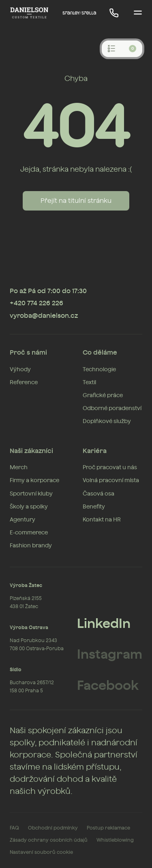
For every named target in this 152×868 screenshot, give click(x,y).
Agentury (22, 520)
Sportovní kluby (31, 494)
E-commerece (29, 533)
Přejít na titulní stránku (76, 201)
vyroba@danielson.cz (44, 316)
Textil (89, 383)
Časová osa (98, 494)
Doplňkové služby (107, 421)
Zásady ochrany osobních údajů (49, 840)
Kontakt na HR (102, 520)
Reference (24, 383)
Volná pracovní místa (111, 481)
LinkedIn (104, 624)
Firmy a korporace (34, 481)
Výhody (20, 370)
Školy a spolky (29, 507)
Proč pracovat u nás (110, 468)
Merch (19, 468)
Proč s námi (28, 353)
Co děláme (100, 353)
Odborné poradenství (112, 408)
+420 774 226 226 (36, 303)
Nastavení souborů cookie (41, 852)
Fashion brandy (31, 546)
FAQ (14, 828)
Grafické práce (103, 396)
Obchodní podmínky (53, 828)
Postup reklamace (108, 828)
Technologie (99, 370)
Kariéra (95, 451)
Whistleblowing (115, 840)
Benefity (94, 507)
